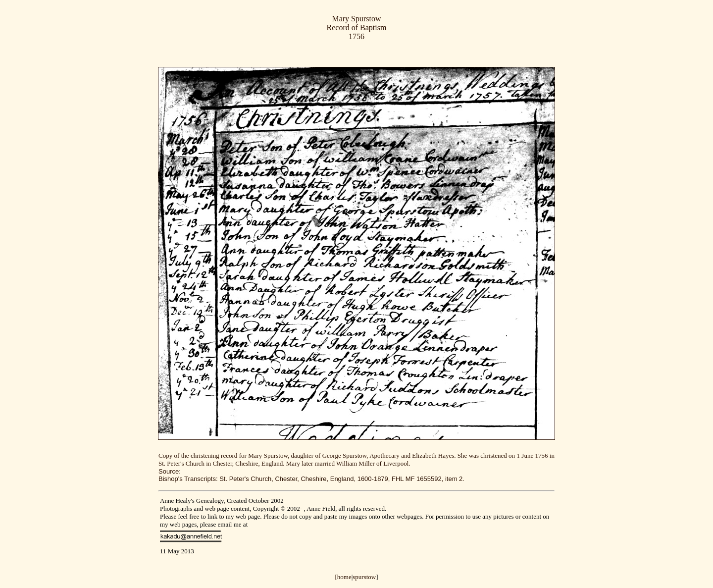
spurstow (364, 577)
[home (343, 577)
